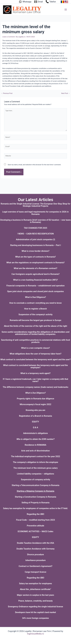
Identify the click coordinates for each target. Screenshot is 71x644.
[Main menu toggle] (66, 10)
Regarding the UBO (35, 514)
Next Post (66, 93)
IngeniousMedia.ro (36, 634)
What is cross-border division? (35, 251)
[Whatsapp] (25, 2)
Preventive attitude (35, 526)
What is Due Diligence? (35, 297)
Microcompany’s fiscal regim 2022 (35, 404)
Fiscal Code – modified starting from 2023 (35, 520)
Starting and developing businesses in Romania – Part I (35, 245)
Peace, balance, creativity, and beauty (35, 601)
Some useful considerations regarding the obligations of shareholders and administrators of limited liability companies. (35, 333)
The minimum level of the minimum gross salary (36, 468)
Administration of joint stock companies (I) (36, 239)
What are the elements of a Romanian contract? (35, 268)
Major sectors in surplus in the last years (36, 595)
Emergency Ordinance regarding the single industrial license (35, 607)
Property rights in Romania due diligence (35, 399)
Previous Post (7, 93)
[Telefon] (51, 2)
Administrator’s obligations (35, 433)
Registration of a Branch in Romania (36, 416)
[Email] (39, 2)
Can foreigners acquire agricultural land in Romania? (35, 274)
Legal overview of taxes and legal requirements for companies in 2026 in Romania (36, 213)
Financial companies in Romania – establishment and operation (35, 286)
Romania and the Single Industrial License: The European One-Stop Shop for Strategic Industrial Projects (35, 205)
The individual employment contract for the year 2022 (35, 456)
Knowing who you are (36, 410)
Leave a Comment (9, 37)
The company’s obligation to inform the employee (35, 462)
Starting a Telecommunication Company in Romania (35, 485)
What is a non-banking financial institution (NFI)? (35, 280)
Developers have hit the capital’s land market (36, 612)
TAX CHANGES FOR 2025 (35, 228)
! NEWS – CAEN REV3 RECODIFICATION (35, 234)
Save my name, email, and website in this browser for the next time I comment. (34, 165)
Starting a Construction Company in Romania (35, 497)
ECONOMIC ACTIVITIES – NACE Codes (35, 531)
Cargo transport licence (35, 572)
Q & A (36, 427)
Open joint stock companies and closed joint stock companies (35, 291)
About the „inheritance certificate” (35, 589)
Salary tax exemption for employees (35, 583)
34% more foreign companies (36, 618)
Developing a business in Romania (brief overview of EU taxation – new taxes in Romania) (35, 221)
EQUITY (35, 422)
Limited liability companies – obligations (35, 474)
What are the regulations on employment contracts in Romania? (35, 263)
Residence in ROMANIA (35, 445)
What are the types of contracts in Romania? (35, 257)
